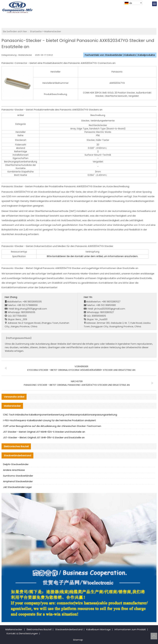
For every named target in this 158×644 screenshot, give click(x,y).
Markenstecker (53, 31)
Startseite (36, 31)
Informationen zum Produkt (130, 629)
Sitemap (78, 640)
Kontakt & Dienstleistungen (22, 633)
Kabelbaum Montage (99, 629)
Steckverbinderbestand (69, 629)
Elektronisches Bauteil (39, 629)
